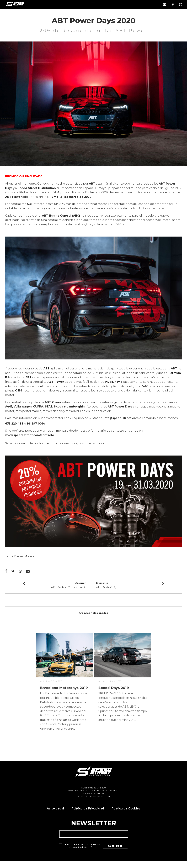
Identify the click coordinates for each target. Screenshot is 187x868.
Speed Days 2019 (114, 689)
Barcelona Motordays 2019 (60, 691)
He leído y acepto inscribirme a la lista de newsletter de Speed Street (76, 854)
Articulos (44, 682)
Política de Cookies (126, 815)
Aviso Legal (55, 815)
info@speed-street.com (121, 418)
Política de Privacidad (88, 815)
